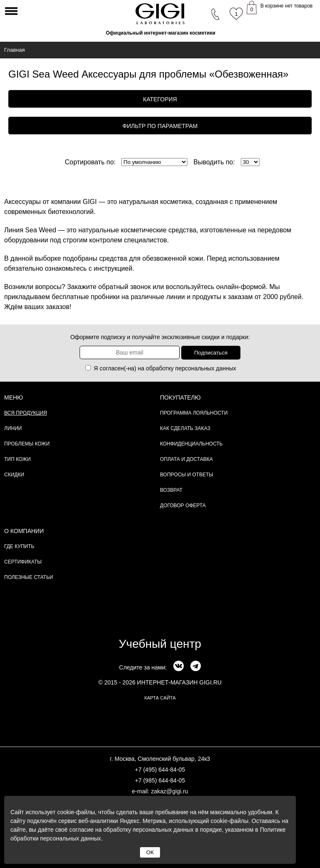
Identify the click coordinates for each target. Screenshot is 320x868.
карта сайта (160, 698)
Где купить (19, 546)
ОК (150, 852)
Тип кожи (17, 459)
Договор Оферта (183, 506)
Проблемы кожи (27, 444)
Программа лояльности (194, 413)
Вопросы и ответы (187, 475)
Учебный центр (160, 644)
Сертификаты (23, 562)
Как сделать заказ (185, 428)
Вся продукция (26, 413)
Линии (13, 428)
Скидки (14, 475)
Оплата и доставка (186, 459)
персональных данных (206, 368)
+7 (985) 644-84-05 (160, 780)
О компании (24, 531)
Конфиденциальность (191, 444)
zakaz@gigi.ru (169, 791)
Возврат (171, 490)
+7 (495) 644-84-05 (160, 770)
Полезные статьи (29, 577)
